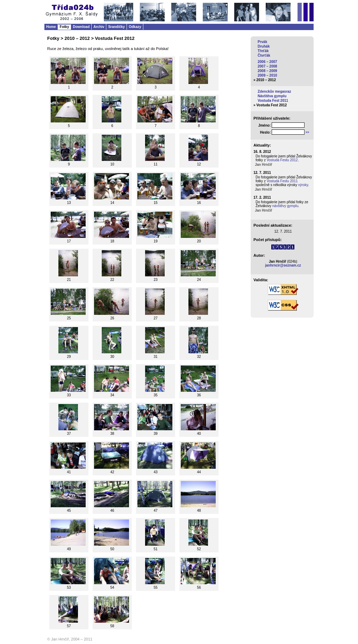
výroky (303, 185)
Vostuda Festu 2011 (282, 181)
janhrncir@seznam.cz (283, 265)
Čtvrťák (264, 55)
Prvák (262, 42)
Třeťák (263, 51)
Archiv (99, 27)
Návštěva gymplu (272, 96)
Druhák (264, 46)
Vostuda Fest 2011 (273, 101)
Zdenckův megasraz (274, 91)
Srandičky (116, 27)
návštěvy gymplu (285, 206)
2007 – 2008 (267, 66)
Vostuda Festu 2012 (282, 160)
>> (307, 132)
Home (51, 27)
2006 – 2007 (267, 62)
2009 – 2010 (267, 75)
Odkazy (135, 27)
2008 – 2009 (267, 71)
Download (81, 27)
